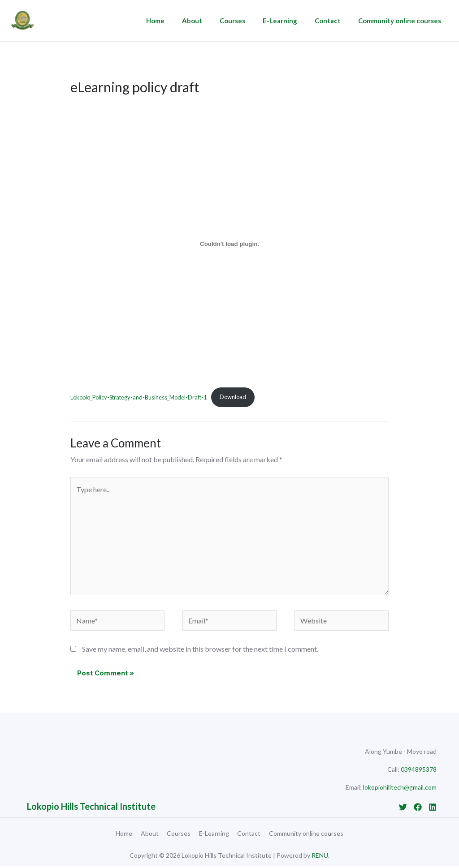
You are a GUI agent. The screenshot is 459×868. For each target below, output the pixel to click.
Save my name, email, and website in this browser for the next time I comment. (200, 649)
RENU (320, 857)
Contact (334, 21)
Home (178, 21)
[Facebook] (418, 807)
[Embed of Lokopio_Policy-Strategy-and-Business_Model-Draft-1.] (229, 244)
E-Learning (290, 21)
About (210, 21)
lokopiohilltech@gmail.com (400, 787)
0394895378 (419, 769)
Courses (247, 21)
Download (233, 397)
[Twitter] (403, 807)
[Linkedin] (433, 807)
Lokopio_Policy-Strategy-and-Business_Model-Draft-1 (139, 397)
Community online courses (402, 21)
